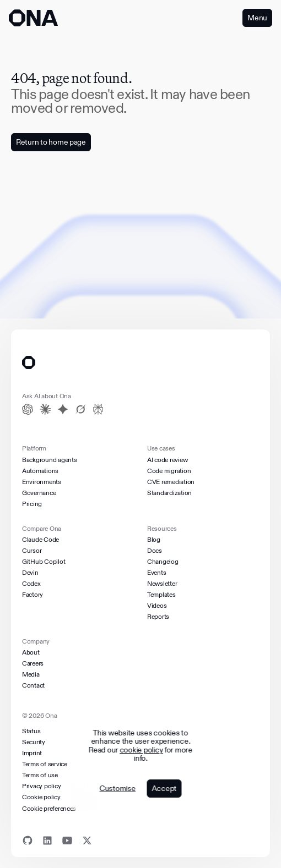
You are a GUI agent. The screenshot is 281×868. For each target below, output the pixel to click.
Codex (31, 584)
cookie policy (141, 750)
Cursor (32, 551)
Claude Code (40, 540)
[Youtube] (67, 840)
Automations (40, 471)
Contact (33, 685)
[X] (87, 840)
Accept (164, 788)
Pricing (32, 504)
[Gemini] (63, 409)
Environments (42, 482)
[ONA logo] (33, 18)
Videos (157, 606)
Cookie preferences (49, 809)
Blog (154, 540)
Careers (33, 663)
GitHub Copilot (44, 562)
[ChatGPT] (28, 409)
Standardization (169, 493)
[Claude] (45, 409)
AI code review (167, 460)
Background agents (49, 460)
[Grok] (80, 409)
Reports (158, 617)
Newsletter (162, 584)
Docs (155, 551)
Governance (39, 493)
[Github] (28, 840)
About (31, 652)
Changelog (163, 562)
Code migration (169, 471)
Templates (161, 595)
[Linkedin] (47, 840)
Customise (117, 789)
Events (156, 573)
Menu (257, 18)
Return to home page (51, 142)
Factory (33, 595)
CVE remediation (171, 482)
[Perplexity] (98, 409)
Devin (30, 573)
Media (31, 674)
